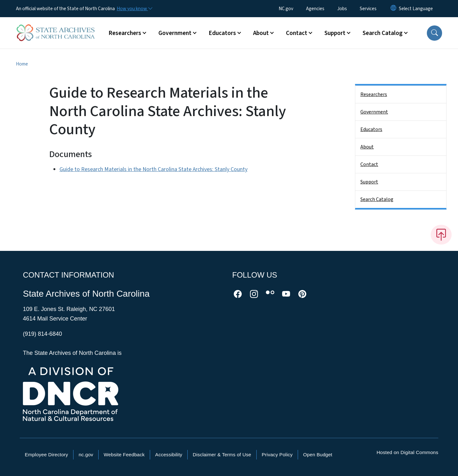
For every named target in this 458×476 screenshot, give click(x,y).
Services (368, 9)
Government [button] (175, 33)
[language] (416, 9)
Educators (371, 129)
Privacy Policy (277, 455)
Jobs (342, 9)
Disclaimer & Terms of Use (222, 455)
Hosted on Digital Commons (407, 452)
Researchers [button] (125, 33)
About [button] (261, 33)
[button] (434, 33)
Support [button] (335, 33)
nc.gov (86, 455)
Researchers (374, 94)
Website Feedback (124, 455)
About (367, 147)
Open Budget (318, 455)
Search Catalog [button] (383, 33)
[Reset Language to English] (393, 9)
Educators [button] (222, 33)
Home (22, 64)
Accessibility (169, 455)
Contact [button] (297, 33)
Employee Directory (46, 455)
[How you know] (134, 9)
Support (369, 182)
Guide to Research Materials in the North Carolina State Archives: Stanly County (153, 169)
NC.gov (286, 9)
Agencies (315, 9)
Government (374, 112)
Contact (369, 164)
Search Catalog (377, 199)
